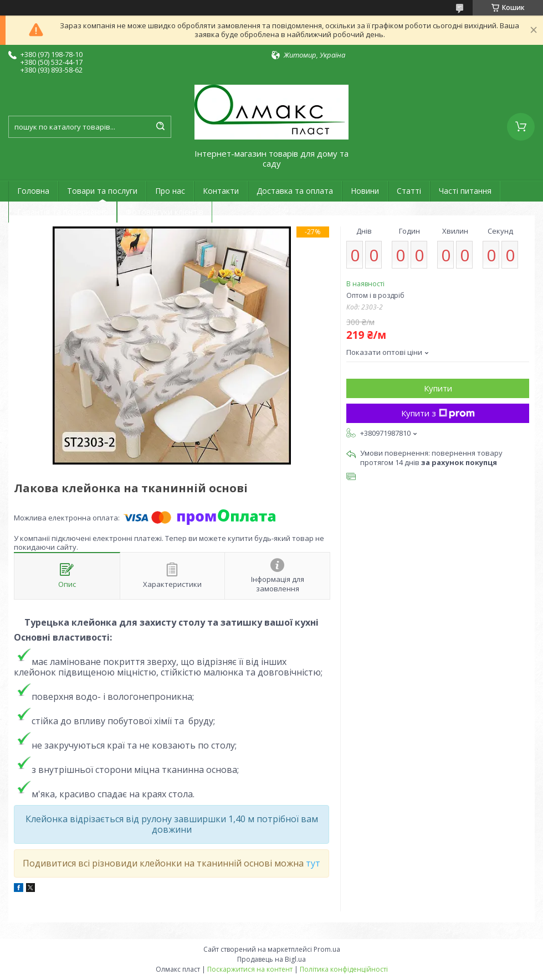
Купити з (438, 413)
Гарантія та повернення (63, 212)
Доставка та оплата (295, 191)
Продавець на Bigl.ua (271, 959)
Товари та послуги (102, 191)
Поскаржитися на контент (250, 969)
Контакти (221, 191)
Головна (33, 191)
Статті (409, 191)
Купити (438, 388)
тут (313, 863)
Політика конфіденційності (344, 969)
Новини (365, 191)
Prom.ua (327, 949)
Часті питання (465, 191)
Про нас (170, 191)
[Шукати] (160, 127)
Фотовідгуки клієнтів (165, 212)
